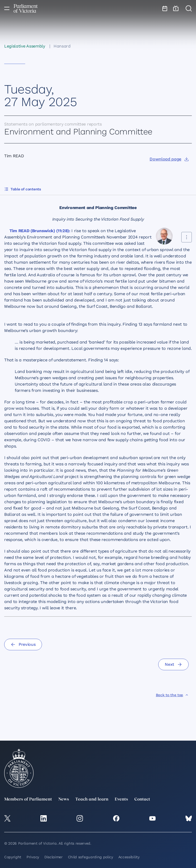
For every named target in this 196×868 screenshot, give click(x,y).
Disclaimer (54, 857)
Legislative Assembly (25, 46)
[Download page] (169, 159)
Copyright (13, 857)
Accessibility (129, 857)
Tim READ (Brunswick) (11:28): (40, 231)
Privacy (33, 857)
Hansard (62, 46)
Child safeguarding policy (91, 857)
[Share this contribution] (187, 237)
